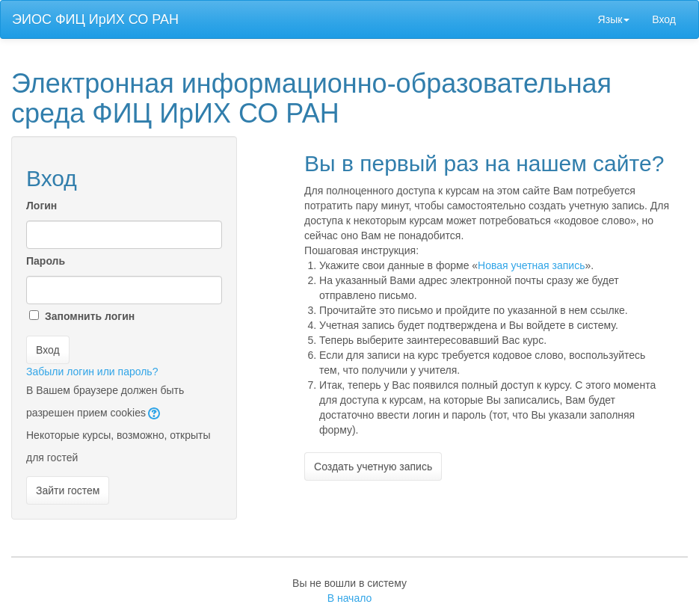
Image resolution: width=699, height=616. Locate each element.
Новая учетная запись (531, 265)
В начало (350, 598)
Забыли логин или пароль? (92, 372)
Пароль (46, 261)
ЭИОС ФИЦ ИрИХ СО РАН (95, 19)
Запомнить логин (90, 316)
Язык (614, 19)
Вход (664, 19)
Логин (41, 206)
